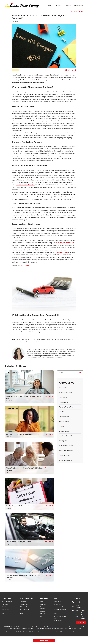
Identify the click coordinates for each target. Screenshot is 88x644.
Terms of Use (57, 602)
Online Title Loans (7, 602)
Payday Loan (25, 609)
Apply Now (81, 622)
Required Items (24, 604)
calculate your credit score (65, 243)
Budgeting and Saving (66, 446)
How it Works (24, 602)
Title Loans (5, 604)
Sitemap (43, 614)
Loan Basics (16, 70)
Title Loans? (24, 266)
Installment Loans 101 (66, 436)
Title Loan (24, 607)
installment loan (61, 252)
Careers (43, 611)
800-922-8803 (58, 621)
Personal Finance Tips (66, 407)
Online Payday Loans (7, 607)
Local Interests (64, 417)
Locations (43, 604)
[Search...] (70, 373)
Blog (42, 602)
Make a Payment (43, 608)
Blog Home (63, 388)
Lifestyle (62, 412)
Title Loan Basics (65, 455)
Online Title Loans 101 (66, 460)
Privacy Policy (57, 604)
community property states (25, 185)
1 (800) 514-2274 (77, 11)
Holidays (62, 426)
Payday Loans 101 (65, 421)
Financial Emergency (66, 393)
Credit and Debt (64, 431)
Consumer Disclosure (60, 609)
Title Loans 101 (64, 402)
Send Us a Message (77, 606)
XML (41, 616)
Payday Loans (6, 609)
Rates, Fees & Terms (60, 607)
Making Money (64, 441)
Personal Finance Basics (67, 450)
